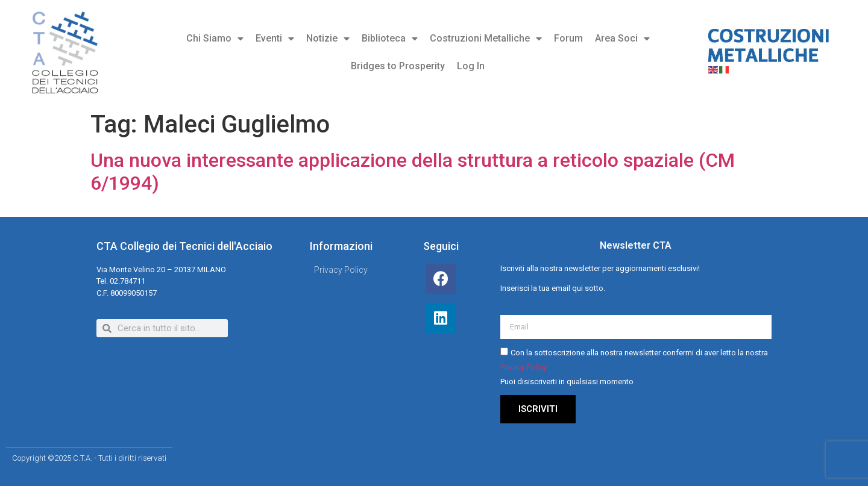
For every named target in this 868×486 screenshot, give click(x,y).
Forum (568, 38)
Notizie (328, 39)
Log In (471, 66)
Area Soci (622, 39)
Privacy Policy (524, 368)
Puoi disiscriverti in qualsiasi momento (567, 382)
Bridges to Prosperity (398, 66)
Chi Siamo (215, 39)
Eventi (275, 39)
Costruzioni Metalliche (486, 39)
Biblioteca (390, 39)
